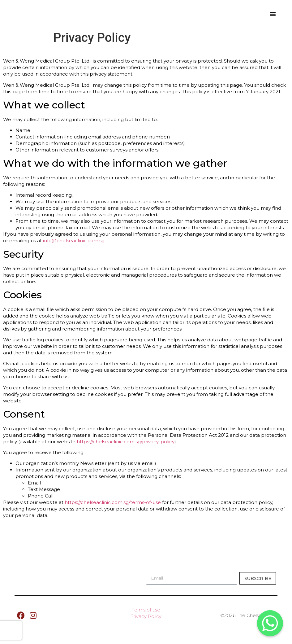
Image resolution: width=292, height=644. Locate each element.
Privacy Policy (146, 621)
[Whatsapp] (270, 623)
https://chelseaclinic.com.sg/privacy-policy (126, 442)
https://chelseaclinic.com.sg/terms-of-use (113, 502)
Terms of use (146, 614)
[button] (273, 14)
